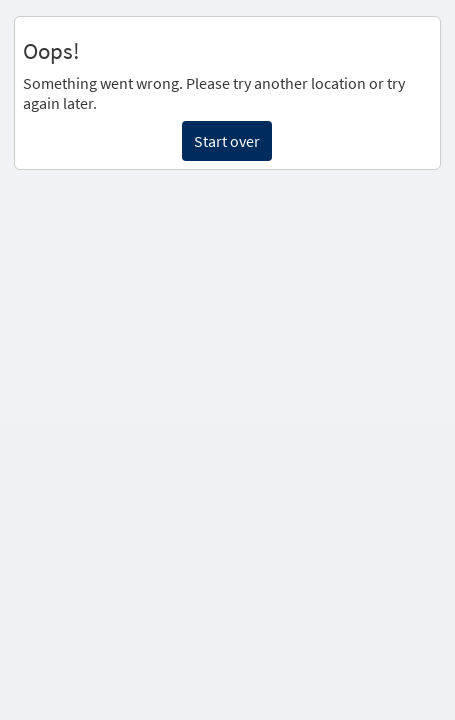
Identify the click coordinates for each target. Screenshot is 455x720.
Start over (227, 141)
